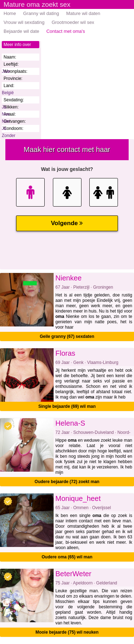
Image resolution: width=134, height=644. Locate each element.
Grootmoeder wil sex (73, 22)
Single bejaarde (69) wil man (67, 406)
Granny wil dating (41, 13)
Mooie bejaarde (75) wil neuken (67, 632)
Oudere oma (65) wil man (67, 557)
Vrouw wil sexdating (24, 22)
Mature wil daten (83, 13)
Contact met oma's (66, 31)
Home (10, 13)
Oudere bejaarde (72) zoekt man (67, 482)
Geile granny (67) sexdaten (67, 336)
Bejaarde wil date (21, 31)
